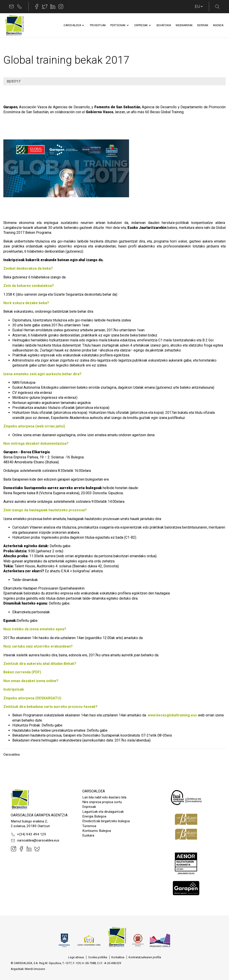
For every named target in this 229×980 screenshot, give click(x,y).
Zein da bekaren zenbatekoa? (29, 286)
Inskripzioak (14, 689)
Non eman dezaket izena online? (31, 681)
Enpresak (89, 807)
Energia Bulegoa (94, 816)
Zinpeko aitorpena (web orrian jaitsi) (34, 426)
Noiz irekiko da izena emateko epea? (35, 629)
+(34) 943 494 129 (28, 835)
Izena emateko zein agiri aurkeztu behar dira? (42, 374)
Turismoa (89, 826)
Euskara (88, 835)
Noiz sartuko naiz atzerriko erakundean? (38, 646)
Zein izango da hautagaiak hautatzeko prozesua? (45, 510)
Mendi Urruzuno (35, 969)
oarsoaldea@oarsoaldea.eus (35, 841)
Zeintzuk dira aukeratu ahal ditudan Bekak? (40, 664)
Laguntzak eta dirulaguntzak (103, 812)
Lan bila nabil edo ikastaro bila (104, 797)
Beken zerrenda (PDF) (22, 672)
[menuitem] (72, 25)
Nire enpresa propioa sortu (102, 802)
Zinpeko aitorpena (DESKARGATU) (32, 698)
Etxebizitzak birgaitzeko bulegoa (106, 821)
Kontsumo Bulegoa (97, 831)
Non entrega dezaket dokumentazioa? (36, 443)
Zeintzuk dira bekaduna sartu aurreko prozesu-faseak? (50, 707)
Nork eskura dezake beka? (26, 303)
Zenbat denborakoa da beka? (28, 268)
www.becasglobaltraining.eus (172, 715)
